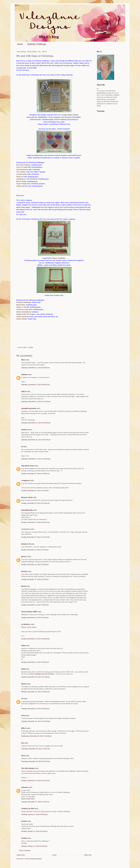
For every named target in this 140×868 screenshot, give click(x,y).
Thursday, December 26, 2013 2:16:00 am (36, 749)
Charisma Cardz (22, 309)
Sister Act (20, 177)
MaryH (24, 586)
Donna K (25, 571)
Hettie (23, 646)
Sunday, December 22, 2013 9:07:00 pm (35, 618)
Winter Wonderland (23, 312)
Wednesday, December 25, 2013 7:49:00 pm (36, 736)
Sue (23, 743)
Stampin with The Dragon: (26, 314)
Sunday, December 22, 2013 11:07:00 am (35, 537)
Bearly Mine (21, 305)
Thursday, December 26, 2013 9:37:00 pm (36, 761)
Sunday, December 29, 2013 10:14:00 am (35, 781)
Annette (24, 821)
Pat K (23, 756)
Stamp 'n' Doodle (23, 307)
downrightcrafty (27, 510)
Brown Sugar (21, 181)
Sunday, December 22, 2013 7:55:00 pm (35, 605)
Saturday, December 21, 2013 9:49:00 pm (35, 385)
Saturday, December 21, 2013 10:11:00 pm (36, 402)
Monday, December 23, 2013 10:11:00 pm (35, 677)
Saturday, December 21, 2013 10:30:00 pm (36, 423)
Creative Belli (21, 174)
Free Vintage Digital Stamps (68, 115)
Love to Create (22, 167)
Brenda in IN (26, 544)
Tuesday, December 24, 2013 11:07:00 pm (36, 721)
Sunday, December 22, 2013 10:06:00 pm (35, 639)
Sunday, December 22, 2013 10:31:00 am (35, 522)
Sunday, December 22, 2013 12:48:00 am (35, 474)
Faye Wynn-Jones (28, 466)
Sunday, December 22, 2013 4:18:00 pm (35, 565)
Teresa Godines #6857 (29, 612)
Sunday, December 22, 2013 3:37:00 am (35, 491)
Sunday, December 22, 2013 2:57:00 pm (35, 550)
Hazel (23, 669)
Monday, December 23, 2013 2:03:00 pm (35, 662)
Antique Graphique (58, 258)
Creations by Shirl (28, 809)
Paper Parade (21, 184)
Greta (23, 715)
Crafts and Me (22, 186)
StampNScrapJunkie (29, 408)
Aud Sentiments (22, 170)
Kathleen (24, 375)
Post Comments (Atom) (34, 859)
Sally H (24, 391)
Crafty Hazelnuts (23, 317)
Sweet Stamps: (22, 319)
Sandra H (25, 430)
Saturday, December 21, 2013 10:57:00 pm (36, 440)
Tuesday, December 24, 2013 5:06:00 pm (35, 709)
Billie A (24, 728)
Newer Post (21, 855)
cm (22, 699)
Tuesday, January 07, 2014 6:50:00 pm (34, 814)
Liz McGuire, (26, 624)
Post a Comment (25, 851)
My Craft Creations (23, 165)
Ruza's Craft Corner (28, 799)
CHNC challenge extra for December (42, 674)
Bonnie (24, 684)
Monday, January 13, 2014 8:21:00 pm (34, 831)
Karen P (24, 557)
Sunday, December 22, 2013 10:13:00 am (35, 503)
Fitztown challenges (24, 302)
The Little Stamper (28, 768)
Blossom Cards (27, 497)
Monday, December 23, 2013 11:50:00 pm (35, 692)
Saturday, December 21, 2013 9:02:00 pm (35, 368)
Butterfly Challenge (37, 44)
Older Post (88, 855)
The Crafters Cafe (23, 172)
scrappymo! (26, 480)
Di (22, 447)
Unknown (25, 787)
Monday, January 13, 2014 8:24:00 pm (34, 846)
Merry (23, 360)
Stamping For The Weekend (27, 179)
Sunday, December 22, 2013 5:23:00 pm (35, 579)
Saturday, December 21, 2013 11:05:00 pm (36, 459)
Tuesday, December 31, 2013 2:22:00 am (35, 802)
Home (20, 44)
